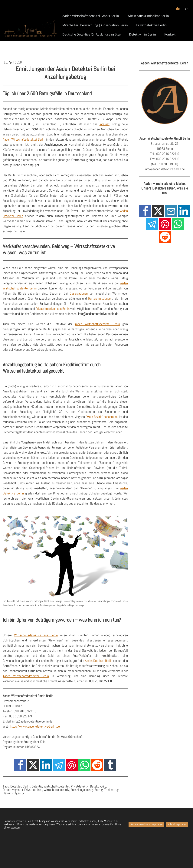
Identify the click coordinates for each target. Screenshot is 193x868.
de (178, 9)
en (187, 9)
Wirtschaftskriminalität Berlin (148, 16)
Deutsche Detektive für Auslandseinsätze (92, 34)
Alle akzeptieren (177, 824)
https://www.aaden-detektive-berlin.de (35, 726)
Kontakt (170, 34)
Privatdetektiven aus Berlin (53, 309)
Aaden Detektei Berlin (99, 661)
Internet (105, 124)
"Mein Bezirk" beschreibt (101, 417)
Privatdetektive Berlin (151, 25)
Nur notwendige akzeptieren (146, 824)
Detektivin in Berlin (142, 34)
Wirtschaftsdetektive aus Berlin (36, 635)
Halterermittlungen (100, 298)
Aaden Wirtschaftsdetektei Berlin (24, 139)
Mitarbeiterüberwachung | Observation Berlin (95, 25)
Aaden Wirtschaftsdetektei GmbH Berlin (91, 16)
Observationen (79, 293)
